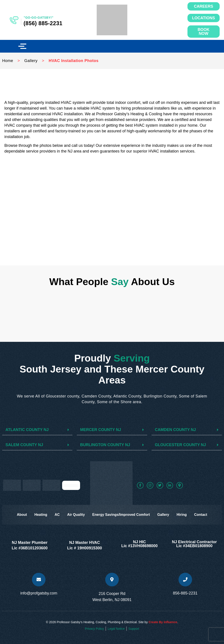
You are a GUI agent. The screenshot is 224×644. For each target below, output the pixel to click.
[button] (37, 430)
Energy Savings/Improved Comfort (121, 515)
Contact (201, 515)
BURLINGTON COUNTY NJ (105, 445)
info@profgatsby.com (39, 593)
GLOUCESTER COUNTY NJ (180, 445)
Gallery (31, 61)
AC (57, 515)
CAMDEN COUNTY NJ (175, 430)
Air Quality (76, 515)
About (22, 515)
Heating (41, 515)
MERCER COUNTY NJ (101, 430)
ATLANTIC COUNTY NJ (27, 430)
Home (8, 61)
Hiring (182, 515)
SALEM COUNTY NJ (24, 445)
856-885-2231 (185, 593)
